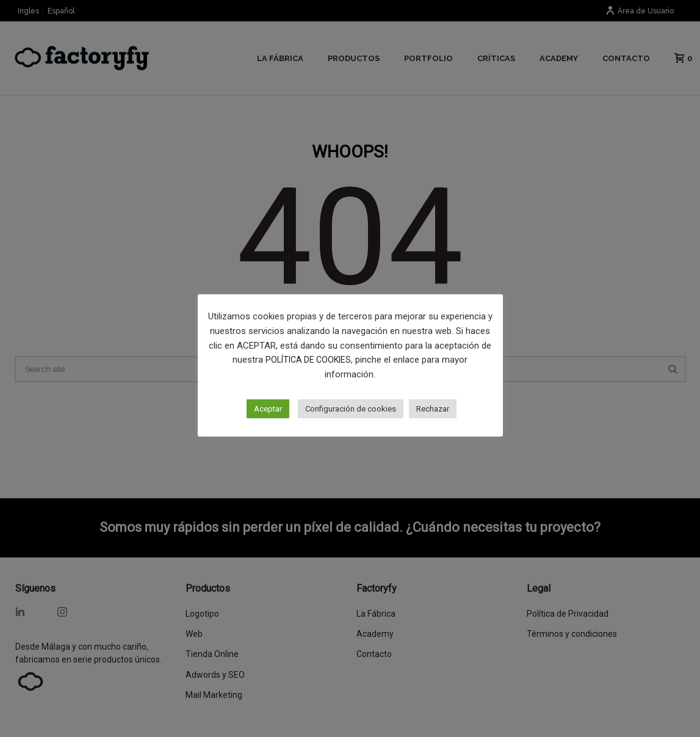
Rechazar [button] (433, 409)
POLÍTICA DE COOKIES (308, 360)
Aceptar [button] (268, 409)
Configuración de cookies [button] (351, 409)
